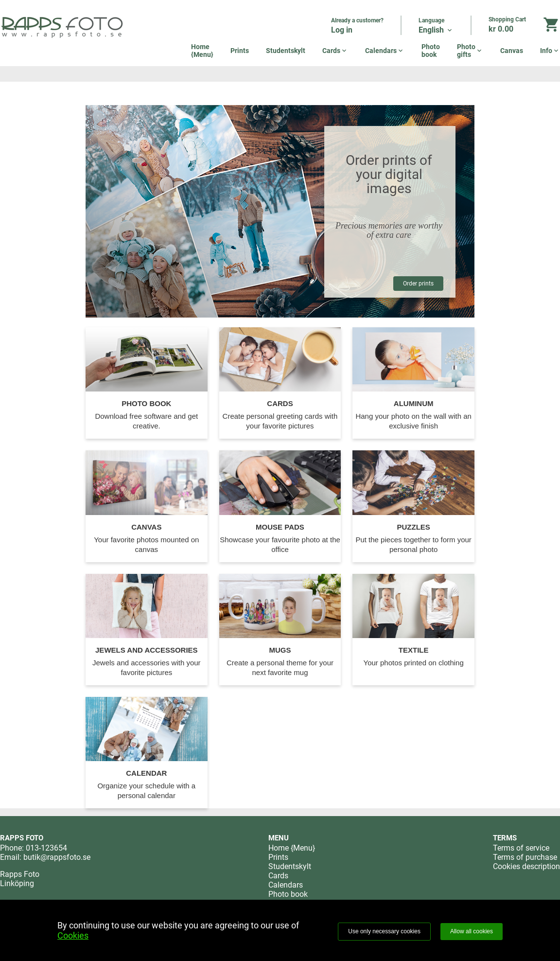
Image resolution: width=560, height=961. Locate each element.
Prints (240, 51)
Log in (342, 30)
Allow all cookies (472, 931)
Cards (335, 51)
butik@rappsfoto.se (57, 857)
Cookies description (526, 866)
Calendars (385, 51)
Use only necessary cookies (384, 931)
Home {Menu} (202, 51)
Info (550, 51)
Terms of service (521, 848)
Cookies (73, 935)
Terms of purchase (525, 857)
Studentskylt (286, 51)
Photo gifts (470, 51)
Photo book (431, 51)
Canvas (512, 51)
